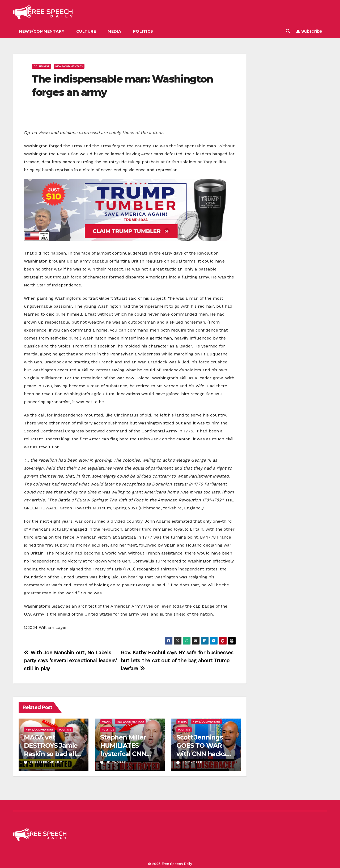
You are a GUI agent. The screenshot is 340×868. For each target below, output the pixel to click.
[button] (288, 31)
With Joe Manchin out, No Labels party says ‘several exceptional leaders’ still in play (70, 661)
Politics (143, 31)
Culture (86, 31)
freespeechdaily (43, 762)
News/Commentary (42, 31)
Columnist (41, 66)
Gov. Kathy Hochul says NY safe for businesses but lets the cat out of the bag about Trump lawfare (177, 661)
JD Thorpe (113, 762)
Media (114, 31)
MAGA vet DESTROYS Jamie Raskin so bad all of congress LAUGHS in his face (53, 754)
